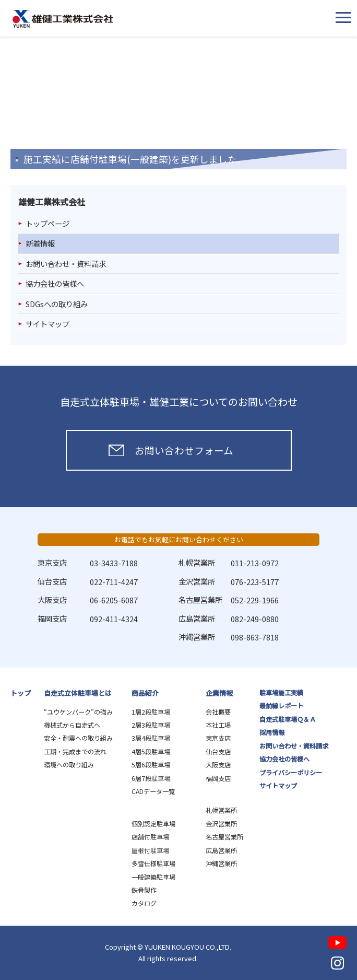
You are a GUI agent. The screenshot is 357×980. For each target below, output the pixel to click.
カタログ (144, 903)
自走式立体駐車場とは (78, 693)
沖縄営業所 (221, 864)
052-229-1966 (255, 600)
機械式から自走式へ (72, 725)
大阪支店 (218, 765)
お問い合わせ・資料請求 (66, 264)
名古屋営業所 (224, 837)
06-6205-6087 (114, 600)
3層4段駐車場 (151, 738)
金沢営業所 (221, 824)
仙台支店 (218, 752)
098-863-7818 (255, 637)
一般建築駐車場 (153, 877)
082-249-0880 (255, 619)
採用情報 (272, 732)
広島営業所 (221, 850)
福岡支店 (218, 778)
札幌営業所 (221, 810)
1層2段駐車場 (151, 712)
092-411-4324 (114, 619)
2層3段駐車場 (151, 725)
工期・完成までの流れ (75, 752)
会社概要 (218, 712)
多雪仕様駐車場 (153, 864)
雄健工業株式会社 (63, 19)
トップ (21, 693)
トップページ (47, 223)
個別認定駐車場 (153, 824)
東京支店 (218, 738)
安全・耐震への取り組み (78, 738)
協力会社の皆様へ (55, 283)
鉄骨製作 (144, 890)
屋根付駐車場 (150, 850)
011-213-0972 (255, 563)
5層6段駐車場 (151, 765)
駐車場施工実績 (281, 693)
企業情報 (219, 693)
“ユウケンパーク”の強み (78, 712)
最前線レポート (281, 706)
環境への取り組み (69, 765)
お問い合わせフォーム (184, 450)
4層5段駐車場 (151, 752)
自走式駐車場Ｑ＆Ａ (288, 719)
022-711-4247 (114, 582)
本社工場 (218, 725)
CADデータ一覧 (153, 791)
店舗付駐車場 (150, 837)
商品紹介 (145, 693)
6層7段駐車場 (151, 778)
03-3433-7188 (114, 563)
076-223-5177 (255, 582)
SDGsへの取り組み (57, 304)
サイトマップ (47, 324)
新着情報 (40, 243)
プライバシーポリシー (291, 773)
